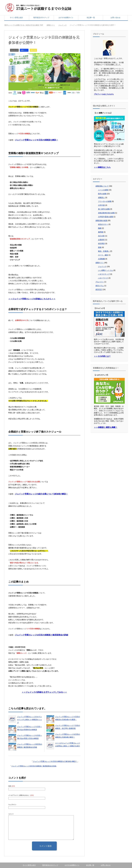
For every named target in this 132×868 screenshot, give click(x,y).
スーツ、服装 (103, 255)
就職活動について (102, 186)
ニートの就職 (103, 190)
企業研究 (101, 240)
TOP (24, 25)
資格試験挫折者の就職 (106, 213)
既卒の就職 (102, 194)
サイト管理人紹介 (16, 18)
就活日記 (33, 50)
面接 (100, 247)
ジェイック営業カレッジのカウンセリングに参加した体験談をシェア (29, 720)
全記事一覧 (91, 18)
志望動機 (101, 259)
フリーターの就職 (105, 201)
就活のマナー (103, 224)
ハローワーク (103, 278)
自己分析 (101, 236)
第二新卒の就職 (104, 209)
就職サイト (24, 50)
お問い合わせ (115, 18)
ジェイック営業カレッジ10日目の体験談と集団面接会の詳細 (34, 766)
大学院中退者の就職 (105, 217)
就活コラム (100, 286)
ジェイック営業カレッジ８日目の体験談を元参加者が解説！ (55, 761)
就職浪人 (101, 198)
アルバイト (100, 282)
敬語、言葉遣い (104, 251)
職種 (100, 228)
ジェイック (14, 50)
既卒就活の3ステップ (41, 18)
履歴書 (101, 232)
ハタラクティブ (104, 274)
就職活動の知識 (101, 221)
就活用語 (101, 244)
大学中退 (101, 205)
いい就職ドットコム (105, 270)
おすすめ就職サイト (66, 18)
